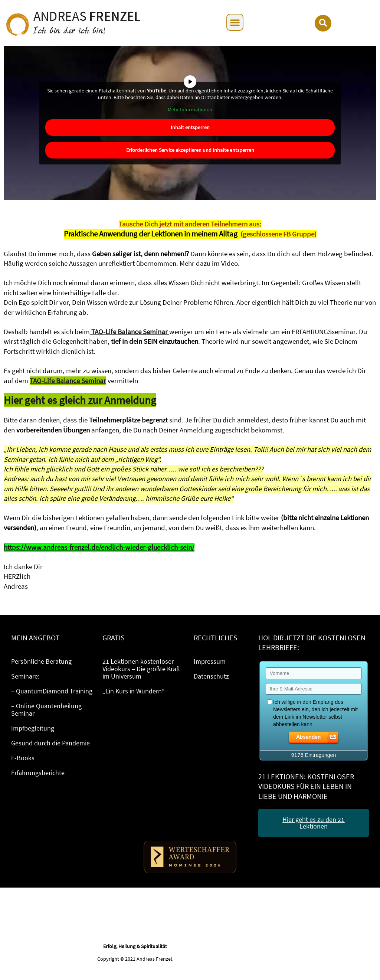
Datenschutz (211, 676)
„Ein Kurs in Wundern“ (134, 691)
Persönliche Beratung (41, 661)
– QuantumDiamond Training (52, 691)
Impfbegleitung (33, 728)
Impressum (210, 661)
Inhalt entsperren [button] (190, 127)
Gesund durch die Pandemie (50, 743)
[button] (235, 22)
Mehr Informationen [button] (190, 110)
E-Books (23, 758)
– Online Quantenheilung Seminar (46, 710)
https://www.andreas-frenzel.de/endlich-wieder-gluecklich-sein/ (99, 547)
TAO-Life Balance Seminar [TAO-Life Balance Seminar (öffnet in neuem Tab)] (68, 381)
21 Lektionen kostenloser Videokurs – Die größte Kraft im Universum (141, 669)
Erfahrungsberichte (38, 773)
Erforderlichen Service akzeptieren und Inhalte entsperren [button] (190, 150)
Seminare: (25, 676)
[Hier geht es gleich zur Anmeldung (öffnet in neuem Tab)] (80, 401)
